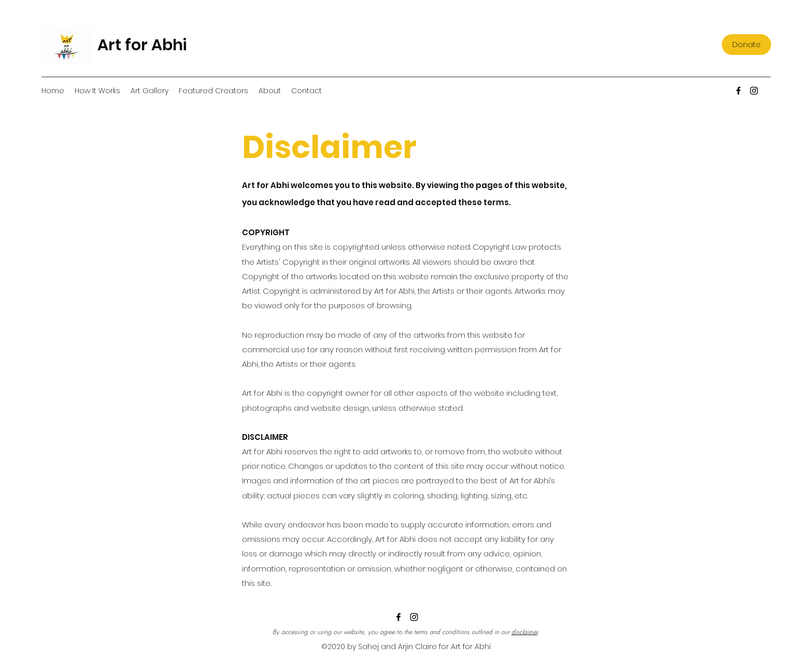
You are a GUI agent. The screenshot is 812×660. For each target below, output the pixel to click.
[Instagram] (754, 91)
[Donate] (746, 45)
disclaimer (524, 632)
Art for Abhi (142, 45)
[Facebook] (738, 91)
